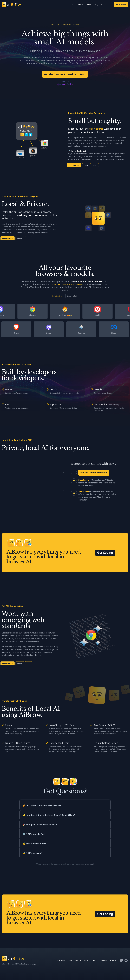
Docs (73, 4)
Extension (61, 960)
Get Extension (121, 4)
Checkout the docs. (34, 655)
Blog (96, 4)
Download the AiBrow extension (67, 284)
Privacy (113, 960)
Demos (80, 4)
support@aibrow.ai (86, 864)
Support (104, 4)
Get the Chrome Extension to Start (65, 74)
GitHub (89, 4)
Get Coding (105, 553)
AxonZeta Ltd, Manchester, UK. (28, 964)
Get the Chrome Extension (94, 473)
